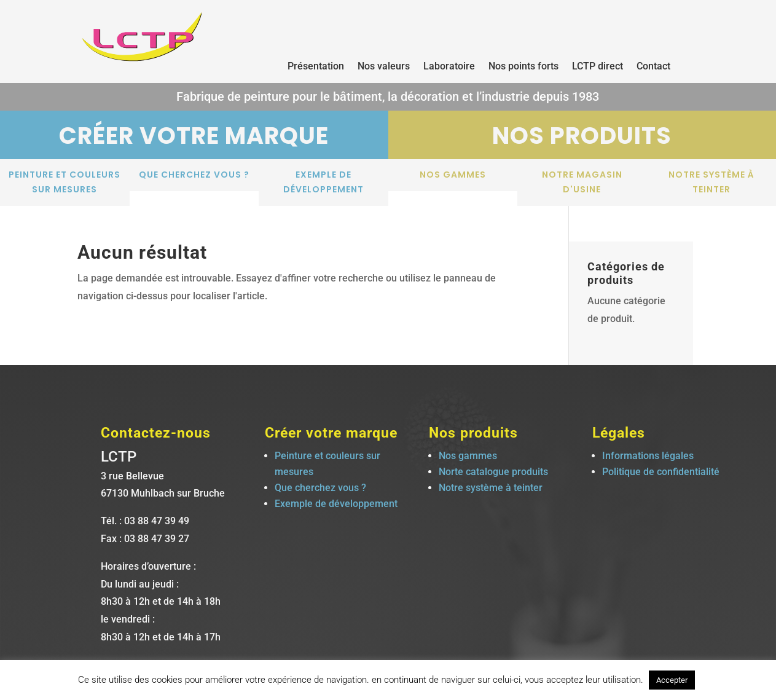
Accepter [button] (672, 680)
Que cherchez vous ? (194, 175)
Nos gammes (453, 175)
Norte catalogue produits (493, 472)
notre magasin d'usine (582, 182)
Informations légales (648, 456)
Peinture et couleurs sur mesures (65, 182)
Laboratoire (449, 67)
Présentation (316, 67)
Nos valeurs (384, 67)
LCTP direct (598, 67)
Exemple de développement (323, 182)
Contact (653, 67)
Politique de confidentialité (661, 472)
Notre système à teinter (711, 182)
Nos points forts (523, 67)
